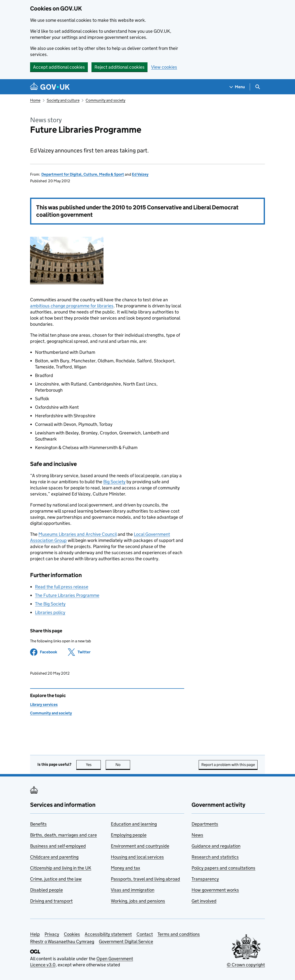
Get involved (204, 901)
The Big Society (50, 604)
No (123, 765)
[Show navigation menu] (237, 87)
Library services (44, 705)
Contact (145, 934)
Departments (205, 824)
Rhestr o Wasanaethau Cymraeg (62, 942)
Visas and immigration (133, 890)
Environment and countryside (140, 846)
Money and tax (125, 868)
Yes (93, 765)
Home (35, 100)
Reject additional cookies (119, 67)
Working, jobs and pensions (138, 901)
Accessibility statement (108, 934)
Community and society (105, 100)
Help (35, 934)
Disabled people (46, 890)
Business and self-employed (58, 846)
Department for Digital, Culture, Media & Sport (83, 174)
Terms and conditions (179, 934)
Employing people (129, 835)
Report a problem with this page (228, 765)
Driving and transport (51, 901)
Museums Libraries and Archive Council (78, 534)
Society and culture (63, 100)
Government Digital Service (126, 942)
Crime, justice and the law (56, 879)
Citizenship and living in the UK (61, 868)
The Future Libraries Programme (67, 595)
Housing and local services (137, 857)
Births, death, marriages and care (63, 835)
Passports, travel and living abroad (145, 879)
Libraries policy (50, 612)
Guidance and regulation (216, 846)
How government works (215, 890)
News (197, 835)
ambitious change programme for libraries (72, 306)
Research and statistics (215, 857)
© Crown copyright (246, 965)
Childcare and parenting (54, 857)
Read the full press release (62, 587)
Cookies (72, 934)
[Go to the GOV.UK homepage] (50, 87)
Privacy (52, 934)
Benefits (38, 824)
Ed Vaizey (140, 174)
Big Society (114, 482)
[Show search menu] (257, 87)
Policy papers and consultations (223, 868)
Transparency (205, 879)
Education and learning (134, 824)
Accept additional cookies (59, 67)
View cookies (164, 67)
